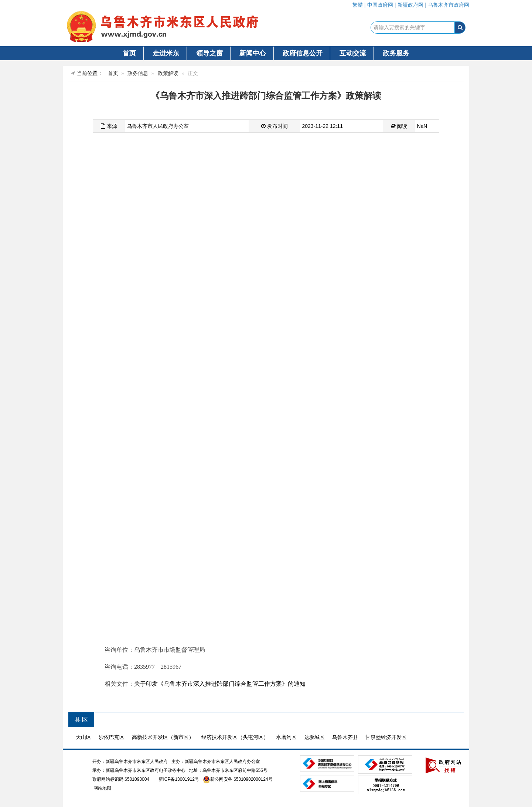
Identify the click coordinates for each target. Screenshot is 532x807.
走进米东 (166, 53)
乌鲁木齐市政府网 (449, 5)
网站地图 (102, 788)
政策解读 (168, 73)
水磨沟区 (286, 737)
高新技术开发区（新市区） (163, 737)
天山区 (83, 737)
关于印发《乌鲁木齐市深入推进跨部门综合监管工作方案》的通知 (220, 684)
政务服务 (396, 53)
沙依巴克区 (112, 737)
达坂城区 (314, 737)
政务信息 (138, 73)
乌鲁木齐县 (345, 737)
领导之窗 (209, 53)
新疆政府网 (410, 5)
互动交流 (353, 53)
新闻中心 (253, 53)
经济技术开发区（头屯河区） (235, 737)
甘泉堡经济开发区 (386, 737)
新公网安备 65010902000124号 (241, 779)
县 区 (81, 720)
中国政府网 (380, 5)
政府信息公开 (303, 53)
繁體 (358, 5)
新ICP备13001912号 (179, 779)
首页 (129, 53)
